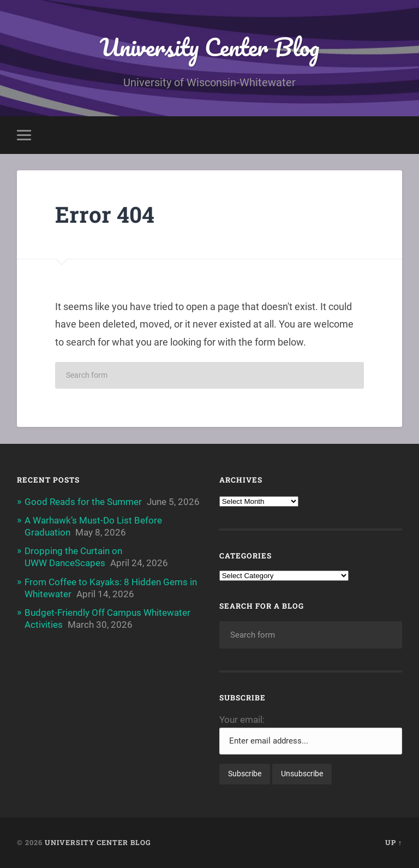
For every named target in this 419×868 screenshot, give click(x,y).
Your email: (242, 720)
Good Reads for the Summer (83, 502)
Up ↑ (394, 842)
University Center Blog (209, 47)
